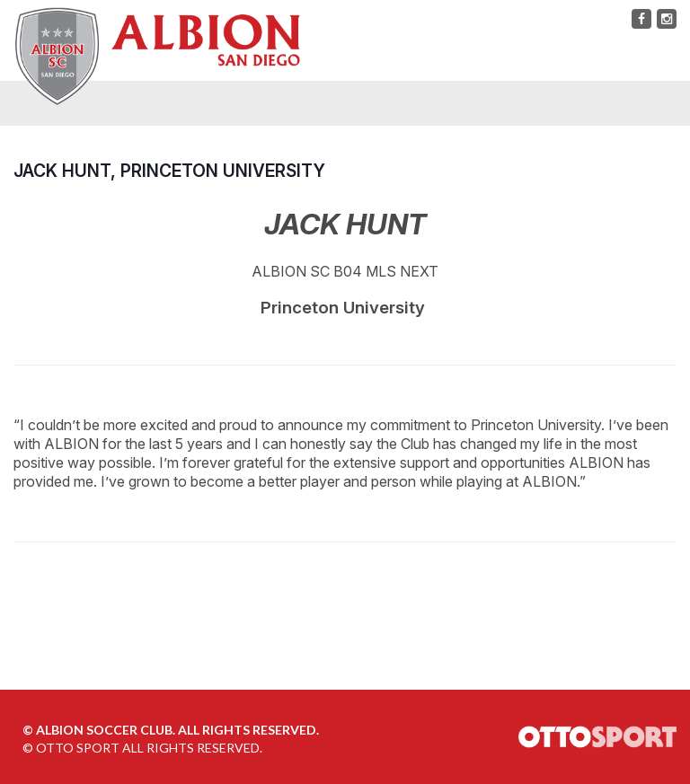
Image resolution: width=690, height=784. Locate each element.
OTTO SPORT (78, 748)
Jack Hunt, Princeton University (169, 171)
